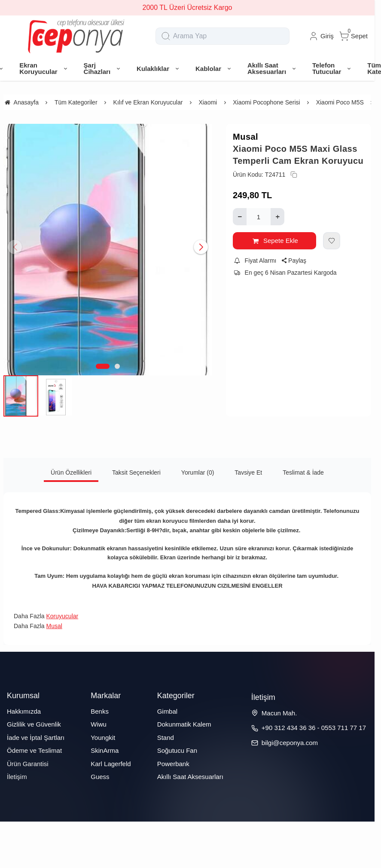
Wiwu (99, 724)
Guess (100, 777)
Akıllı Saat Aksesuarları (190, 777)
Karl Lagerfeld (111, 764)
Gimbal (168, 711)
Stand (166, 738)
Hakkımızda (24, 711)
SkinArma (105, 750)
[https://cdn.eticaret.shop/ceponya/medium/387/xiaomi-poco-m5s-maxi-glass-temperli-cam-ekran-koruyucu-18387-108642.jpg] (108, 250)
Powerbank (173, 764)
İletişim (17, 777)
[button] (103, 366)
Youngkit (103, 738)
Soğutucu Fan (177, 750)
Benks (100, 711)
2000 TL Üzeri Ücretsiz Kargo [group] (187, 8)
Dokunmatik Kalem (184, 724)
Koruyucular (62, 616)
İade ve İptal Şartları (36, 738)
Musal (245, 137)
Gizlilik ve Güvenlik (34, 724)
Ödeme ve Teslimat (34, 750)
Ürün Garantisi (28, 764)
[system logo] (76, 36)
